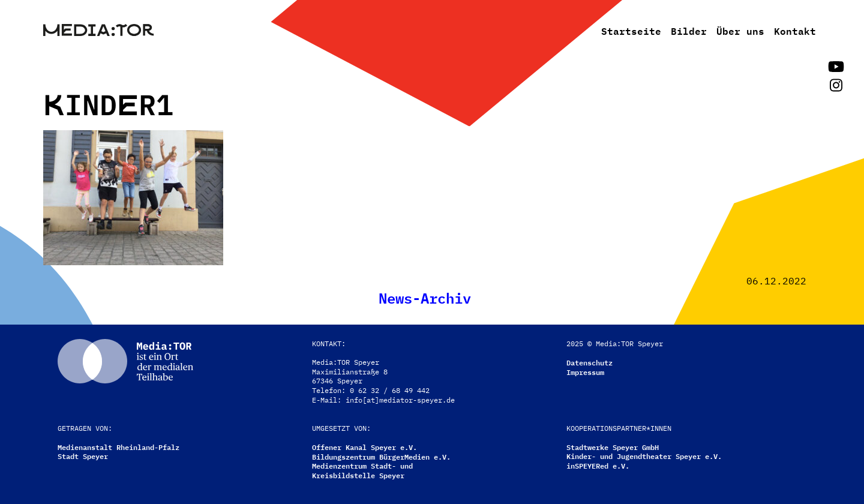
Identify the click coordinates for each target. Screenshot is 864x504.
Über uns (740, 30)
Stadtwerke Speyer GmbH (613, 447)
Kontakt (795, 30)
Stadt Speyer (83, 456)
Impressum (585, 372)
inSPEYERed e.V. (598, 465)
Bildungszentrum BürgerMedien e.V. (381, 456)
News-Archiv (425, 297)
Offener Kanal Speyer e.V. (364, 447)
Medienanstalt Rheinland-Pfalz (118, 447)
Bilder (689, 30)
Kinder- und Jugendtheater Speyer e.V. (644, 456)
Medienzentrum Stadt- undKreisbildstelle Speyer (362, 470)
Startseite (631, 30)
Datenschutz (589, 362)
